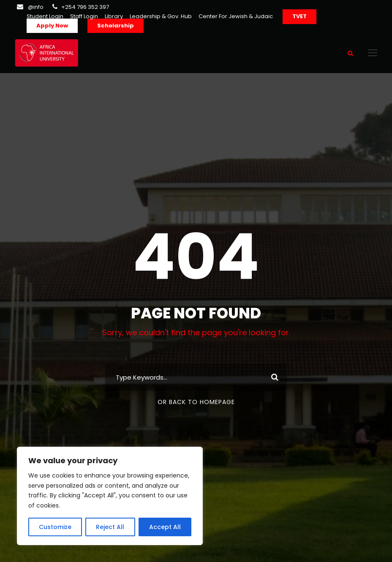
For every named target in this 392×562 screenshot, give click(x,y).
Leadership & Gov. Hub (161, 16)
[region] (110, 496)
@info (36, 7)
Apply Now (52, 26)
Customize (55, 527)
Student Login (45, 16)
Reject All (110, 527)
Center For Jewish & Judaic (236, 16)
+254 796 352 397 (85, 7)
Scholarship (116, 26)
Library (114, 16)
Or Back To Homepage (196, 402)
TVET (299, 16)
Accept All (165, 527)
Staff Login (84, 16)
